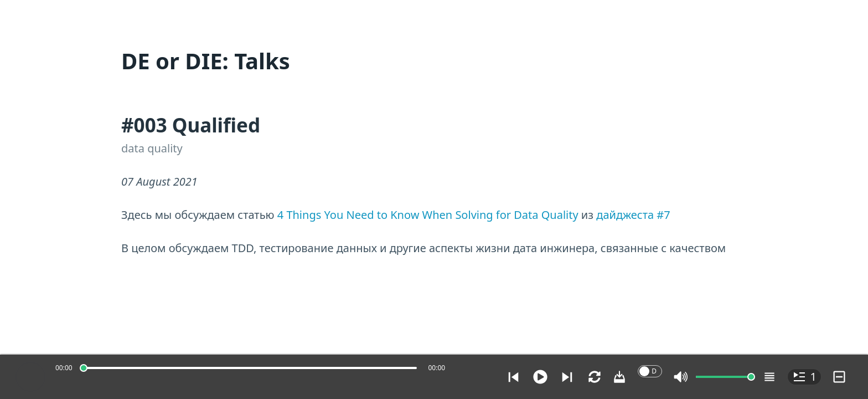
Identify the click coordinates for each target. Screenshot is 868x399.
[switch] (650, 371)
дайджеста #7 (633, 215)
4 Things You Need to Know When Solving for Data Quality (428, 215)
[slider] (84, 368)
